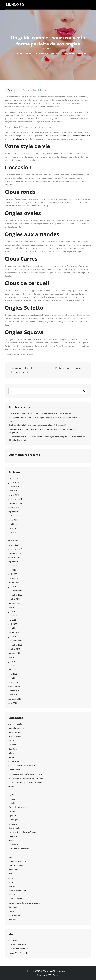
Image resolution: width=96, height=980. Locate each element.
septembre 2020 (16, 699)
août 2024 (13, 516)
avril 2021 (13, 674)
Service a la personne (17, 890)
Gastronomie (14, 828)
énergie (12, 799)
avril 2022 (13, 624)
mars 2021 (13, 678)
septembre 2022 (16, 603)
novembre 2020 (15, 690)
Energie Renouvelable (18, 807)
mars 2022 (13, 628)
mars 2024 (13, 536)
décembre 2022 (15, 591)
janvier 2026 (14, 482)
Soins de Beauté (40, 90)
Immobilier (13, 836)
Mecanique (13, 845)
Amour (11, 740)
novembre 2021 (15, 645)
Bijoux (11, 753)
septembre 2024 (16, 512)
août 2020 (13, 703)
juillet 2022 (13, 611)
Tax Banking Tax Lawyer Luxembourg (24, 903)
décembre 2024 (15, 499)
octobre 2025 (14, 491)
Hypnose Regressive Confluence (22, 832)
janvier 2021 (14, 682)
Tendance (13, 907)
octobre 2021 (14, 649)
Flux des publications (18, 944)
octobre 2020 (14, 695)
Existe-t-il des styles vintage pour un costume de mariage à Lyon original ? (40, 413)
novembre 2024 (15, 503)
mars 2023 (13, 578)
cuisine (11, 786)
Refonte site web (16, 865)
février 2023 (14, 582)
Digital (11, 795)
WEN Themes (53, 975)
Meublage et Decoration (19, 849)
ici (13, 354)
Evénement (13, 824)
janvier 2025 (14, 495)
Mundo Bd (15, 5)
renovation (13, 869)
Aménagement (15, 736)
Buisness (12, 757)
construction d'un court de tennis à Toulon (27, 778)
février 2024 (14, 541)
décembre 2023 (15, 549)
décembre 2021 (15, 641)
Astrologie (13, 745)
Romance (12, 874)
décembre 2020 (15, 686)
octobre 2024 (14, 507)
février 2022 (14, 632)
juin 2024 (13, 524)
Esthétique (13, 820)
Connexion (13, 940)
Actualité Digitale (16, 724)
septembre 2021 (16, 653)
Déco (11, 790)
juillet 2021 (13, 661)
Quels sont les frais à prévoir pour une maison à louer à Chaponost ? (37, 425)
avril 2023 (13, 574)
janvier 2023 (14, 586)
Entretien (13, 811)
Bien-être (13, 749)
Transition (13, 911)
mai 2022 (12, 620)
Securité (12, 886)
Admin (13, 90)
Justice (11, 840)
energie (12, 803)
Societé (12, 894)
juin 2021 (13, 666)
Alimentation (14, 732)
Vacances (12, 919)
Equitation (13, 815)
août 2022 (13, 607)
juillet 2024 (13, 520)
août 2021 (13, 657)
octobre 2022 (14, 599)
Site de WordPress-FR (18, 953)
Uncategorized (15, 915)
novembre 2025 (15, 487)
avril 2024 (13, 532)
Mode (11, 853)
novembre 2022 (15, 595)
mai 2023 (12, 570)
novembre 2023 (15, 553)
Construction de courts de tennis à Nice (25, 782)
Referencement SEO (17, 861)
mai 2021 (12, 670)
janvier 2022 (14, 636)
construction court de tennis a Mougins (25, 774)
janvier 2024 (14, 545)
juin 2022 (13, 616)
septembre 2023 (16, 561)
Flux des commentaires (18, 949)
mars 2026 (13, 478)
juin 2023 (13, 566)
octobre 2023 (14, 557)
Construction (14, 770)
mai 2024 (12, 528)
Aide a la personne (16, 728)
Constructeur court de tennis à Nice (24, 765)
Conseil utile (14, 761)
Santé (11, 878)
